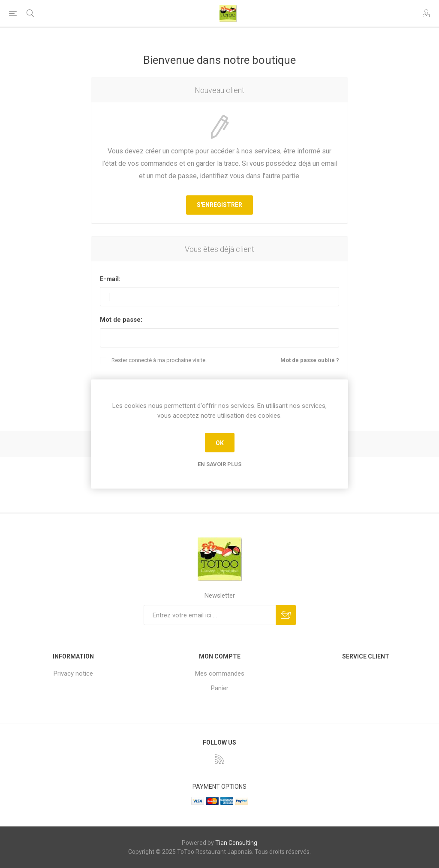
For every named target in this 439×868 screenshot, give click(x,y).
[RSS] (219, 759)
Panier (220, 688)
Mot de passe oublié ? (310, 360)
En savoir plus (219, 464)
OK (220, 443)
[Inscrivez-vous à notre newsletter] (210, 615)
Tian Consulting (236, 843)
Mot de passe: (121, 320)
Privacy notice (73, 673)
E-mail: (110, 279)
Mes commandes (220, 673)
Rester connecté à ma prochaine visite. (159, 360)
